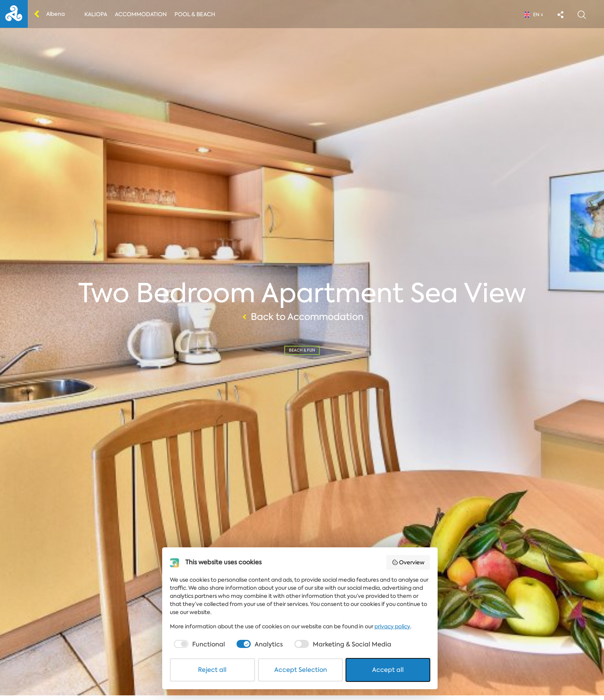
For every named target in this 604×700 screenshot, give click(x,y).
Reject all (214, 674)
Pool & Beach (195, 14)
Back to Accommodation (302, 319)
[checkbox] (200, 649)
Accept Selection (303, 674)
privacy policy (393, 631)
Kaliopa (96, 14)
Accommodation (141, 14)
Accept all (391, 674)
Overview (411, 567)
